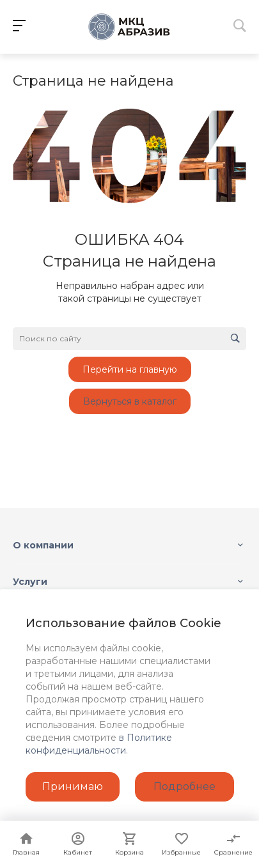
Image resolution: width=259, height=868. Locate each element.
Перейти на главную (130, 369)
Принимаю (73, 787)
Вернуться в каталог (130, 401)
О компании (43, 545)
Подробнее (184, 787)
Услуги (30, 582)
